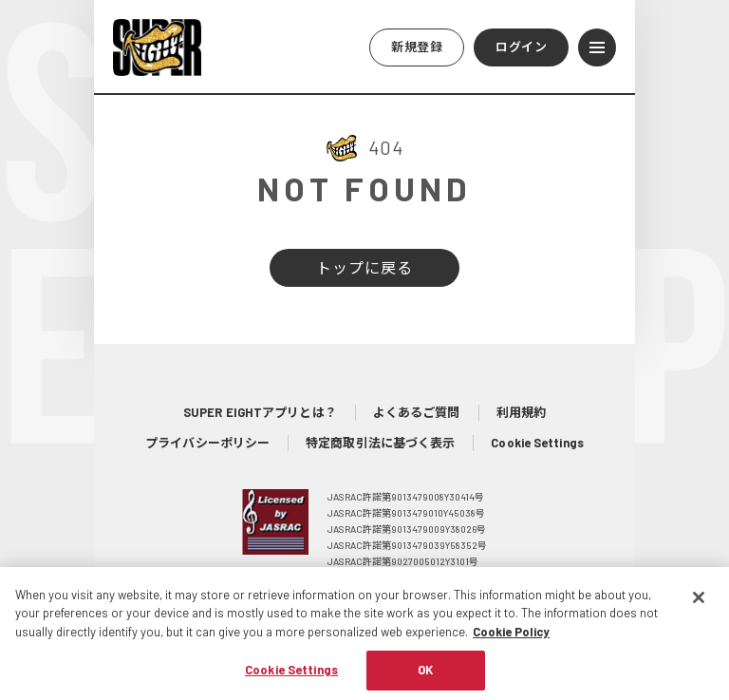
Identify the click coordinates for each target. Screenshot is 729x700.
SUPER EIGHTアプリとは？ (260, 412)
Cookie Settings (537, 443)
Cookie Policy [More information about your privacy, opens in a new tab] (511, 640)
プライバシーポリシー (207, 443)
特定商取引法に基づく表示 (380, 443)
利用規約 (521, 412)
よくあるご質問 (417, 412)
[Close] (699, 606)
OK (425, 679)
